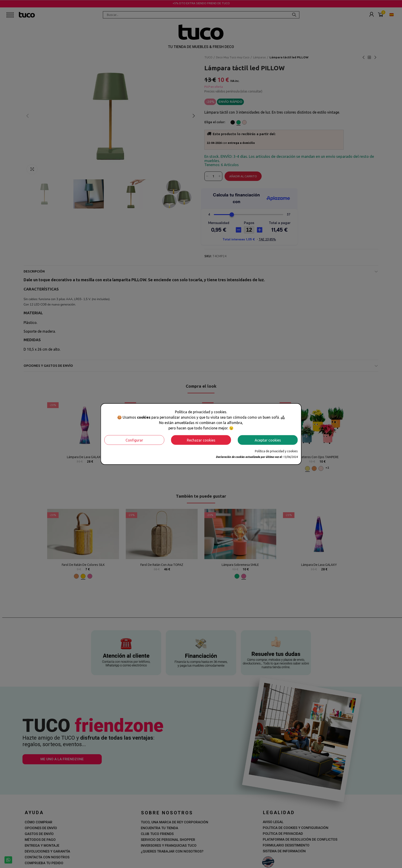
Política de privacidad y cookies (276, 451)
